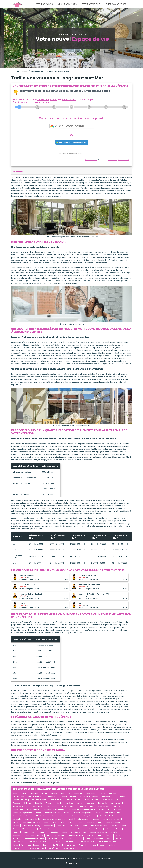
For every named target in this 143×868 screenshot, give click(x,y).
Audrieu (112, 845)
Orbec (39, 813)
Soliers (97, 813)
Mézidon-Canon (109, 797)
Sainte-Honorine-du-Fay (34, 839)
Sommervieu (70, 845)
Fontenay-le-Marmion (76, 829)
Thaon (25, 832)
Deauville (39, 803)
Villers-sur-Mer (103, 806)
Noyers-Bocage (33, 845)
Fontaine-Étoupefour (111, 819)
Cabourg (28, 803)
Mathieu (96, 819)
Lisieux (24, 793)
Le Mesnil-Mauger (98, 845)
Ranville (114, 826)
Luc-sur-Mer (116, 803)
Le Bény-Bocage (20, 848)
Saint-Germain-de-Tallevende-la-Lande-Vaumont (45, 819)
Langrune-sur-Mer (94, 822)
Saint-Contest (105, 809)
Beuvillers (17, 839)
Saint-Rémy (56, 845)
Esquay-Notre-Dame (99, 832)
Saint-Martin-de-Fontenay (54, 809)
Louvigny (116, 806)
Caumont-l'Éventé (104, 835)
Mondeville (78, 793)
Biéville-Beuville (33, 809)
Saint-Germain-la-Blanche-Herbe (82, 809)
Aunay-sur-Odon (20, 806)
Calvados (25, 71)
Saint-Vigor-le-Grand (108, 816)
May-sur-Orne (58, 822)
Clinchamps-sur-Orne (107, 842)
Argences (90, 803)
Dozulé (16, 822)
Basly (45, 845)
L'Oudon (109, 829)
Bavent (16, 826)
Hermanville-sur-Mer (85, 806)
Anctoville (83, 845)
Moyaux (90, 835)
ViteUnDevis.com (113, 160)
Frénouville (61, 826)
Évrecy (124, 826)
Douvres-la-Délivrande (89, 797)
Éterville (114, 832)
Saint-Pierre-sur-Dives (64, 803)
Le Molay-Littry (36, 806)
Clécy (88, 839)
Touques (17, 803)
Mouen (118, 835)
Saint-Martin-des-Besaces (38, 842)
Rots (34, 832)
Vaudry (16, 832)
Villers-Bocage (52, 806)
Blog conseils (72, 863)
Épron (118, 829)
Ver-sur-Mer (59, 829)
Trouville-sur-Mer (20, 800)
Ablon (109, 839)
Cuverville (76, 816)
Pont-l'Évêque (56, 800)
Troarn (49, 803)
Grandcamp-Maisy (112, 822)
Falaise (103, 793)
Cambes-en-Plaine (79, 832)
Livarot (66, 813)
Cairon (16, 829)
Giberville (123, 797)
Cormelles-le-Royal (38, 800)
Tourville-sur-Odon (87, 842)
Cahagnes (17, 835)
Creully (85, 826)
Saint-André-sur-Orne (31, 822)
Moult (46, 822)
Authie (65, 832)
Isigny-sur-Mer (67, 806)
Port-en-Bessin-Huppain (23, 816)
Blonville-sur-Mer (29, 829)
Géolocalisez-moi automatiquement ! (72, 142)
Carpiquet (118, 809)
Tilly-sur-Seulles (95, 829)
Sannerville (48, 826)
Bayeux (54, 793)
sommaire (18, 171)
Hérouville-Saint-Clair (39, 793)
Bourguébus (53, 832)
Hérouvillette (18, 845)
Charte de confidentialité (91, 160)
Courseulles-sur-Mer (73, 800)
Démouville (102, 803)
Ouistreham (91, 793)
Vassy (70, 822)
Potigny (80, 822)
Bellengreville (45, 829)
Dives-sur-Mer (19, 797)
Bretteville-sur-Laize (99, 826)
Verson (80, 803)
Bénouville (17, 819)
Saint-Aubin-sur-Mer (112, 813)
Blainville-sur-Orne (36, 797)
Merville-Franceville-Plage (46, 816)
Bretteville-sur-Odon (110, 800)
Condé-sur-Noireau (69, 797)
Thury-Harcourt (90, 816)
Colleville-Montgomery (82, 813)
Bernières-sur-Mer (52, 813)
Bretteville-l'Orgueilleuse (23, 813)
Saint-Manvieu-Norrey (31, 826)
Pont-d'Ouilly (53, 848)
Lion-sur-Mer (18, 809)
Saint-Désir (73, 826)
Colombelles (52, 797)
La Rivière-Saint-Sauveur (79, 819)
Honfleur (113, 793)
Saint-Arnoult (18, 842)
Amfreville (120, 839)
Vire (63, 793)
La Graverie (57, 842)
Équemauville (67, 839)
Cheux (79, 839)
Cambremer (70, 842)
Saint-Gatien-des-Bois (56, 835)
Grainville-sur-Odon (70, 848)
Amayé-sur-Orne (37, 848)
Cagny (42, 832)
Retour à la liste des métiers (71, 153)
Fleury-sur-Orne (92, 800)
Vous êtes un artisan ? (123, 160)
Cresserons (99, 839)
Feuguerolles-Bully (76, 835)
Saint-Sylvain (53, 839)
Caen (15, 793)
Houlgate (64, 816)
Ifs (69, 793)
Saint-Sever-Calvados (34, 835)
